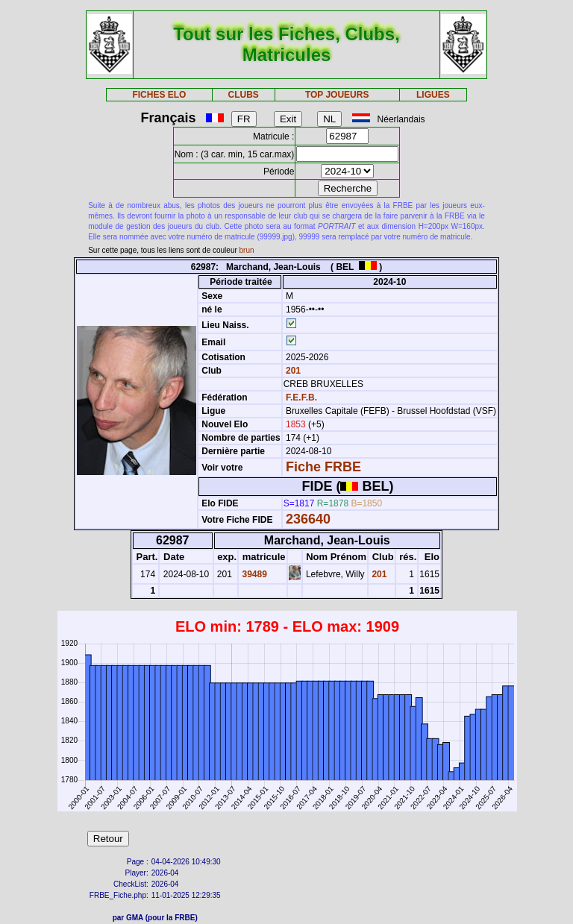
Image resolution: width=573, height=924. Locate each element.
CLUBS (243, 95)
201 (292, 371)
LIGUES (433, 95)
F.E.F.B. (301, 397)
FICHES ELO (159, 95)
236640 (308, 519)
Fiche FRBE (323, 467)
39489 (253, 574)
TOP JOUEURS (337, 95)
